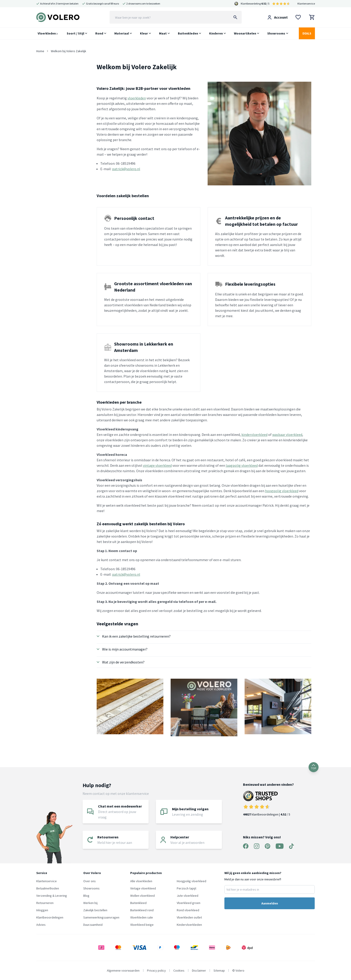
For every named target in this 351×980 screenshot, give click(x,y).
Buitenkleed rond (142, 910)
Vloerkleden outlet (189, 917)
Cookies (179, 970)
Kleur (144, 33)
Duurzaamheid (93, 925)
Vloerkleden (48, 33)
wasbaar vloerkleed (287, 435)
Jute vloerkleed (188, 896)
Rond (99, 33)
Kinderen (216, 33)
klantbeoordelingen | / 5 (268, 804)
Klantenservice (306, 4)
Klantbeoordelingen (50, 917)
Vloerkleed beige (142, 925)
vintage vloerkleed (157, 465)
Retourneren (45, 903)
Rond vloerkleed (188, 910)
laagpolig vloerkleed (242, 465)
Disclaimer (199, 970)
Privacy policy (156, 970)
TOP (314, 767)
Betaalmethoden (48, 888)
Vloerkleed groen (189, 903)
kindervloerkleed (254, 435)
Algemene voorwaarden (123, 970)
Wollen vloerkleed (142, 896)
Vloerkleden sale (142, 917)
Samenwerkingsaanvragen (101, 917)
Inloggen (42, 910)
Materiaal (122, 33)
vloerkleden (137, 98)
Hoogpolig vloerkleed (191, 881)
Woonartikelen (245, 33)
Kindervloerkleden (189, 925)
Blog (86, 896)
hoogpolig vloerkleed (282, 491)
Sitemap (219, 970)
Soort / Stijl (75, 33)
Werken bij (90, 903)
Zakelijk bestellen (95, 910)
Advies (41, 925)
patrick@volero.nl (126, 169)
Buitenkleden (188, 33)
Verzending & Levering (52, 896)
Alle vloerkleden (141, 881)
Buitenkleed (138, 903)
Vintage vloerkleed (143, 888)
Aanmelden (270, 903)
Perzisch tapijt (187, 888)
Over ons (90, 881)
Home (40, 51)
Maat (163, 33)
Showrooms (276, 33)
